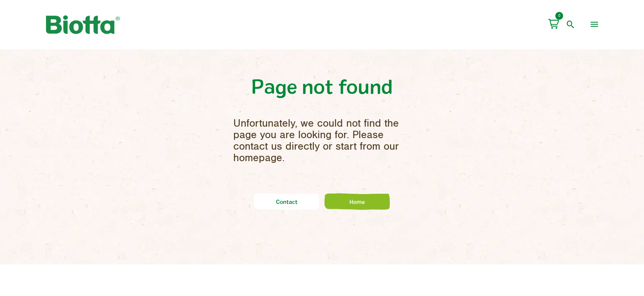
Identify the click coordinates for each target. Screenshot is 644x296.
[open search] (571, 25)
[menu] (594, 25)
